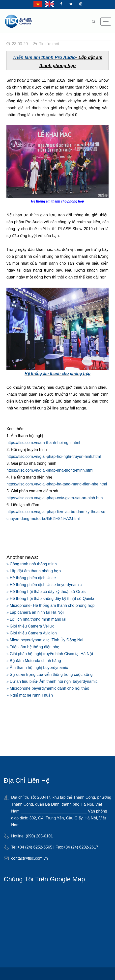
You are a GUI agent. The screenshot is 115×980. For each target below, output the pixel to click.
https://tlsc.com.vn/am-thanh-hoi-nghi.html (43, 443)
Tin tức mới (49, 44)
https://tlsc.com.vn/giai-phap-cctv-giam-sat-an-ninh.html (55, 498)
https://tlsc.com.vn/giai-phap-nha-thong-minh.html (50, 470)
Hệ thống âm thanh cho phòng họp (57, 374)
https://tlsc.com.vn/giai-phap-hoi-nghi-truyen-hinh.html (54, 456)
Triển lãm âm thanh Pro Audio (44, 57)
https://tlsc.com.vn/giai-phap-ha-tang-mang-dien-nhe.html (57, 484)
